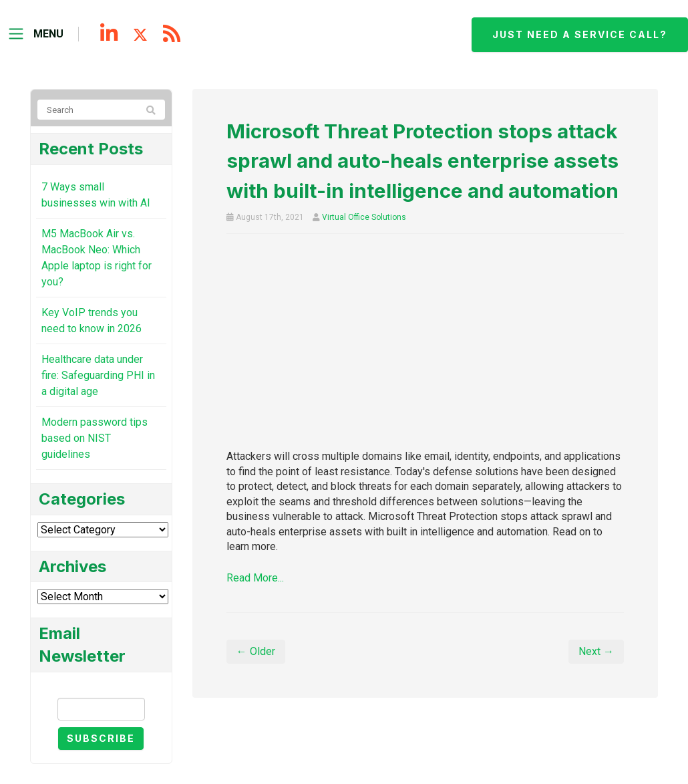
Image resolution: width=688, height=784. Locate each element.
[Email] (101, 709)
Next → (596, 651)
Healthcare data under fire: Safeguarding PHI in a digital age (98, 375)
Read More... (255, 578)
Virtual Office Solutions (364, 217)
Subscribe (101, 738)
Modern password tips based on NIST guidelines (95, 438)
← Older (256, 651)
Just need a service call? (580, 34)
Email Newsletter (101, 686)
